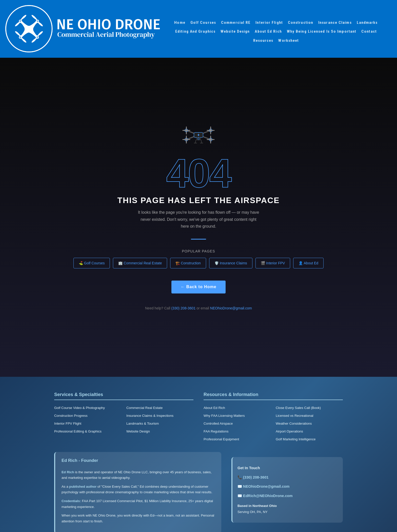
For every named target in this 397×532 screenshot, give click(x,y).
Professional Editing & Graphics (78, 431)
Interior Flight (269, 23)
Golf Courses (203, 23)
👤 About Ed (308, 263)
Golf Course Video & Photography (80, 408)
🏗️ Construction (188, 263)
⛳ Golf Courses (92, 263)
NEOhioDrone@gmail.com (231, 308)
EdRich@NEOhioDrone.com (268, 496)
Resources (263, 41)
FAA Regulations (216, 431)
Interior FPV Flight (68, 423)
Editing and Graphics (195, 31)
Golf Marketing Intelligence (296, 439)
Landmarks (367, 23)
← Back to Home (198, 287)
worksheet (289, 41)
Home (180, 23)
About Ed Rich (268, 31)
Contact (369, 31)
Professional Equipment (221, 439)
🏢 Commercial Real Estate (140, 263)
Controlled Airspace (218, 423)
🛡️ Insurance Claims (231, 263)
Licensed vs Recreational (295, 416)
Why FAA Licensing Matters (224, 416)
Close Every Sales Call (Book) (298, 408)
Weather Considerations (294, 423)
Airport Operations (289, 431)
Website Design (235, 31)
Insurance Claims (335, 23)
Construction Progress (71, 416)
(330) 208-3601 (184, 308)
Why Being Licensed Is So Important (322, 31)
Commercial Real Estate (144, 408)
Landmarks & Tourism (143, 423)
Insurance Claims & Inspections (150, 416)
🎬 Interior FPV (273, 263)
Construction (301, 23)
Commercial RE (236, 23)
